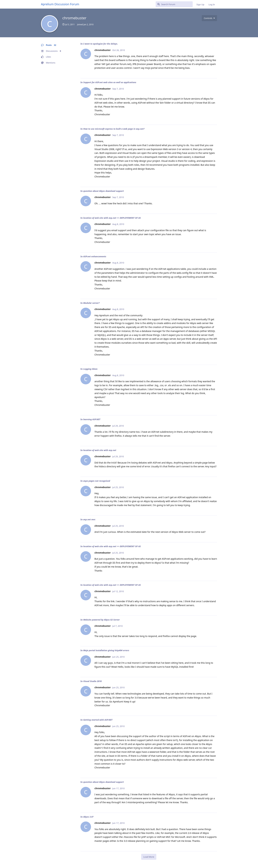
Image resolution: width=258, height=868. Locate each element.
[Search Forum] (174, 4)
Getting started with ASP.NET (98, 720)
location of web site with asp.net (100, 450)
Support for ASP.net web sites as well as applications (110, 82)
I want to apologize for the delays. (101, 44)
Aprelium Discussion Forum (60, 4)
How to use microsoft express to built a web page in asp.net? (114, 129)
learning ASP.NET (92, 419)
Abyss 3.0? (88, 817)
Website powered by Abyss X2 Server (102, 620)
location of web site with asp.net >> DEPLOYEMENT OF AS (112, 218)
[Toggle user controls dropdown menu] (209, 18)
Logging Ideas (90, 369)
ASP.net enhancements (95, 256)
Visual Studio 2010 (92, 681)
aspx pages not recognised (97, 481)
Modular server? (91, 303)
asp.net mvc (89, 519)
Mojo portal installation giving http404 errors (106, 650)
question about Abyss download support (103, 191)
